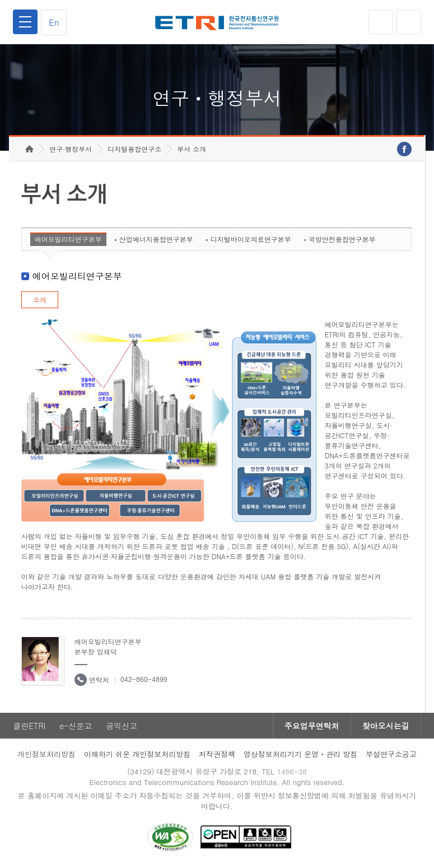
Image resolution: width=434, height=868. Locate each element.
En (54, 22)
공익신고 (122, 726)
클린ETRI (29, 726)
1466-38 (291, 771)
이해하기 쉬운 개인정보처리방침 (137, 754)
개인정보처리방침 (46, 754)
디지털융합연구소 (134, 149)
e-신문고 (76, 726)
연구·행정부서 (71, 149)
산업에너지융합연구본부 (156, 239)
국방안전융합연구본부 (342, 239)
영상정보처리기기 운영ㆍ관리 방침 (301, 754)
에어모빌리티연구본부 (68, 239)
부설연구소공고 (391, 754)
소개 (40, 300)
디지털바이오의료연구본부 (251, 239)
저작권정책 (217, 754)
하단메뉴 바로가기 (0, 0)
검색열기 (409, 22)
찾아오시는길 (386, 726)
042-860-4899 (144, 679)
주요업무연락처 (312, 726)
